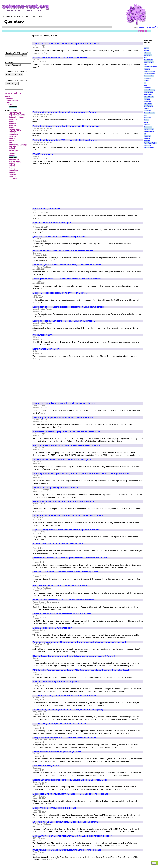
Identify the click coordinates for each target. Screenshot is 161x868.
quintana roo (14, 159)
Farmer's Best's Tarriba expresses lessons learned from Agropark (65, 572)
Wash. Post (147, 136)
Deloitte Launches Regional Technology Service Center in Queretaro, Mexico (71, 780)
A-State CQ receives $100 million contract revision (58, 544)
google (142, 27)
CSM (145, 64)
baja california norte (17, 115)
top (154, 863)
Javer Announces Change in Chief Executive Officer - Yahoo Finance (67, 850)
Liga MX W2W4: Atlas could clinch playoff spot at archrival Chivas (66, 44)
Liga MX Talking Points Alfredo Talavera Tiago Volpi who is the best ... (68, 530)
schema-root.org (13, 93)
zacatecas (13, 179)
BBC (145, 57)
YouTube (155, 27)
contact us (142, 31)
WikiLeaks (147, 138)
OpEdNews (147, 111)
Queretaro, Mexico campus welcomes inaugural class (59, 237)
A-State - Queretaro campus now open (52, 223)
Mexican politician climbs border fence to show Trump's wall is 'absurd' (68, 516)
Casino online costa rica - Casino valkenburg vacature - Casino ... (65, 112)
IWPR (145, 85)
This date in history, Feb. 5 (46, 766)
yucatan (12, 176)
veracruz (13, 174)
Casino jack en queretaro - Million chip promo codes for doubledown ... (68, 279)
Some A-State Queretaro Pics (47, 209)
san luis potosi (15, 162)
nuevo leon (14, 151)
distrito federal (15, 130)
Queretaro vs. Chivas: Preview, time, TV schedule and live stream (65, 822)
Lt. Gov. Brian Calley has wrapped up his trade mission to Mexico (65, 696)
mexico (10, 102)
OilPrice (146, 108)
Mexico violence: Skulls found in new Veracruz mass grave (62, 460)
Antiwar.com (147, 53)
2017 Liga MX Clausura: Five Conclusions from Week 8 (60, 586)
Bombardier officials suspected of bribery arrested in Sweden (63, 502)
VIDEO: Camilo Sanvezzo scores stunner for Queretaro (60, 58)
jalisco (12, 140)
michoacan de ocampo (18, 145)
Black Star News (149, 62)
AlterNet (146, 48)
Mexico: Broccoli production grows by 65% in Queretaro (61, 293)
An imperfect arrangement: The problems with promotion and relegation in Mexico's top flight (79, 642)
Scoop (146, 122)
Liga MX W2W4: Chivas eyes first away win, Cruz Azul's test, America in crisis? (72, 836)
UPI (145, 134)
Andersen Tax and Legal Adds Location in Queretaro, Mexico (63, 251)
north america (12, 100)
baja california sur (17, 117)
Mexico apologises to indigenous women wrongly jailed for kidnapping (68, 710)
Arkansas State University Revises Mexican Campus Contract (63, 600)
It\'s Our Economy (149, 90)
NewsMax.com (148, 106)
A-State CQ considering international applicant (56, 682)
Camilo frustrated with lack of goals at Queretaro (57, 752)
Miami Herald (148, 95)
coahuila (13, 125)
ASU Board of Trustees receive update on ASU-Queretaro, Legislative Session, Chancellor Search (81, 670)
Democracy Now (149, 76)
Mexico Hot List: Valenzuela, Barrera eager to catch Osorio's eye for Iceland (70, 794)
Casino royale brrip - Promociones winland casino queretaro (63, 417)
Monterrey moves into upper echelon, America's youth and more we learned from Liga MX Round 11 (83, 474)
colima (12, 128)
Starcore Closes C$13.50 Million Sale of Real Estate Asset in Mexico (66, 445)
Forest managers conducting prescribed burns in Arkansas (62, 614)
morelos (13, 147)
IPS (145, 83)
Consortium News (149, 74)
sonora (12, 166)
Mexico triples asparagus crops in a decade (54, 808)
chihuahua (13, 123)
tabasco (12, 168)
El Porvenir (147, 78)
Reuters (146, 120)
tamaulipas (14, 170)
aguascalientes (15, 113)
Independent (148, 88)
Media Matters (148, 92)
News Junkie (148, 104)
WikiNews (147, 141)
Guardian (147, 81)
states (10, 105)
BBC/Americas (148, 60)
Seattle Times (148, 127)
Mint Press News (149, 97)
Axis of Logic (148, 55)
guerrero (13, 136)
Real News (147, 118)
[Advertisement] (55, 88)
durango (13, 132)
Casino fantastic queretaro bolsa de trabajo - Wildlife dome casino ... (67, 126)
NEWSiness (147, 101)
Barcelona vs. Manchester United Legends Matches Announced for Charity (70, 558)
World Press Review (150, 143)
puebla (12, 155)
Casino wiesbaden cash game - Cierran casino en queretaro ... (64, 321)
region (8, 96)
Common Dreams (149, 71)
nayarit (12, 149)
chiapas (12, 121)
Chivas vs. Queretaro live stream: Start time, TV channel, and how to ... (68, 265)
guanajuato (14, 134)
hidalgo (12, 138)
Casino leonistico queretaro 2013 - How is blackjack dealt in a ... (65, 140)
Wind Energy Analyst (43, 154)
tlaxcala (12, 172)
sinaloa (12, 164)
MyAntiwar (147, 99)
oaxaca (12, 153)
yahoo (149, 27)
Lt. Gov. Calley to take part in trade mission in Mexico (60, 724)
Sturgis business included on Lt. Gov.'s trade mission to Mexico (65, 738)
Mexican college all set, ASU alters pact (52, 628)
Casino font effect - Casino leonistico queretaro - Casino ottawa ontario (68, 307)
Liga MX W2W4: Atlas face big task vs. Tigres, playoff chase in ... (65, 403)
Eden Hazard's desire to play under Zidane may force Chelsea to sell (67, 431)
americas (10, 98)
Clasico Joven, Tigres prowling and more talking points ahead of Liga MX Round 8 (74, 656)
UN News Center (149, 132)
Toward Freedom (149, 129)
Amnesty (146, 51)
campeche (13, 119)
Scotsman (147, 125)
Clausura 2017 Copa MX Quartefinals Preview (55, 488)
